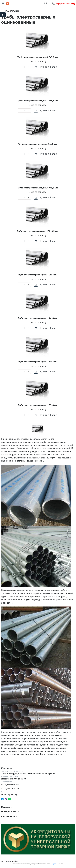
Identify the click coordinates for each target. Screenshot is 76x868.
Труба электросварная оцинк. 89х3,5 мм (38, 188)
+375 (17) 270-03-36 (10, 789)
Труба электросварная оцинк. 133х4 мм (38, 362)
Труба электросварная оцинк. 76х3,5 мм (38, 101)
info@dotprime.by (9, 795)
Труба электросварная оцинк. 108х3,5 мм (37, 231)
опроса (54, 864)
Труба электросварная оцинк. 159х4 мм (38, 405)
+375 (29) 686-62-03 (10, 785)
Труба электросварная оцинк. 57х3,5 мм (38, 57)
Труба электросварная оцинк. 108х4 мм (38, 275)
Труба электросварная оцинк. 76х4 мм (37, 144)
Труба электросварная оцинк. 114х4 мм (38, 318)
